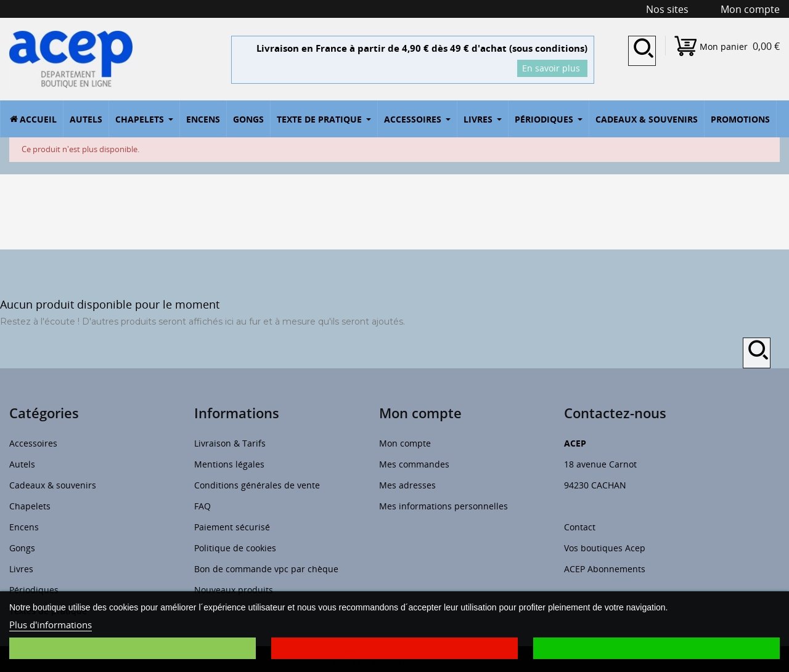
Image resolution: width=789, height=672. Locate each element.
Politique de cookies (235, 548)
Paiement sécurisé (232, 527)
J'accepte (656, 648)
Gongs (22, 548)
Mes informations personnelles (444, 506)
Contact (580, 527)
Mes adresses (407, 485)
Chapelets (30, 506)
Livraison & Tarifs (230, 443)
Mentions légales (229, 464)
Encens (24, 527)
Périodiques (34, 590)
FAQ (202, 506)
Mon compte (405, 443)
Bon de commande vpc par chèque (266, 569)
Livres (21, 569)
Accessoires (33, 443)
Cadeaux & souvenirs (53, 485)
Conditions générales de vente (257, 485)
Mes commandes (414, 464)
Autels (22, 464)
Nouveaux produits (234, 590)
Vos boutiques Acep (605, 548)
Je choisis (133, 648)
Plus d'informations (51, 625)
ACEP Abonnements (605, 569)
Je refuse (394, 648)
